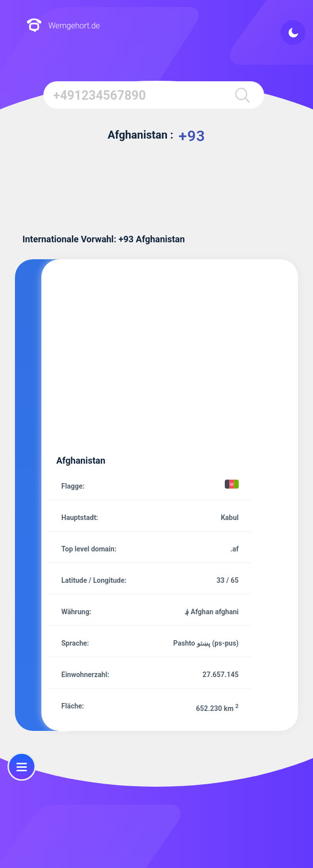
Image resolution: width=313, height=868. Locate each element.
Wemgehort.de (63, 26)
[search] (242, 95)
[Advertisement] (172, 364)
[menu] (22, 767)
